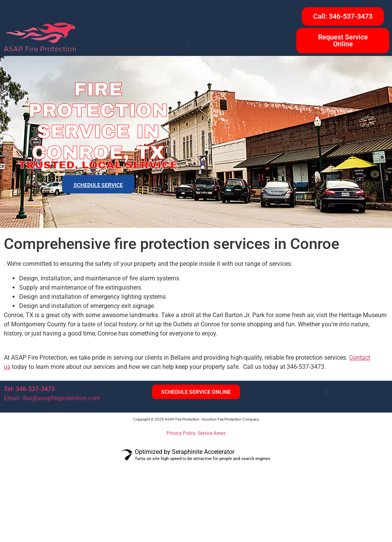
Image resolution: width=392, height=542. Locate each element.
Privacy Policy (181, 433)
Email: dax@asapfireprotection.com (52, 398)
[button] (188, 45)
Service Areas (212, 433)
